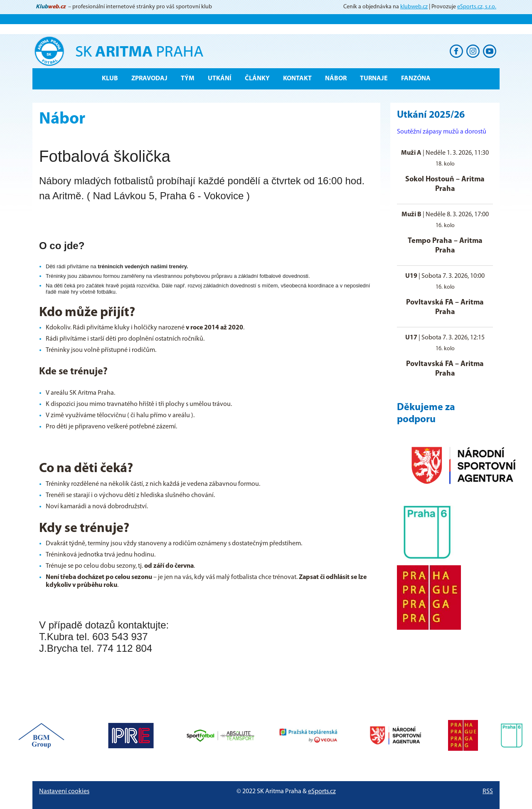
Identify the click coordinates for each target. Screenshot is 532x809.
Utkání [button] (220, 79)
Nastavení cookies (64, 792)
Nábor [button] (336, 79)
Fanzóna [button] (416, 79)
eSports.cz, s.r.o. (477, 7)
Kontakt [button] (297, 79)
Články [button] (257, 79)
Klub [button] (110, 79)
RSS (488, 792)
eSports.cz (322, 792)
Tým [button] (188, 79)
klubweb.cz (414, 7)
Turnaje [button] (374, 79)
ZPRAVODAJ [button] (149, 79)
